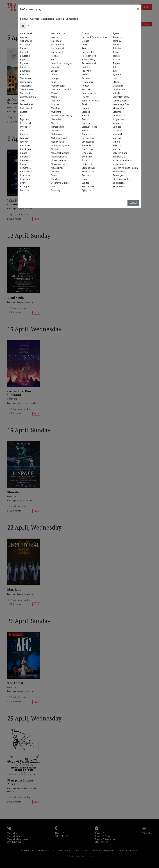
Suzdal (85, 183)
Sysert (116, 33)
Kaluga (24, 153)
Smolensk (87, 153)
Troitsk (116, 59)
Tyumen (117, 74)
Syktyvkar (87, 190)
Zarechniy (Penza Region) (126, 168)
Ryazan (86, 97)
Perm (85, 48)
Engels (24, 112)
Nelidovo (56, 130)
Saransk (86, 112)
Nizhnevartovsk (59, 138)
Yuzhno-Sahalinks (122, 160)
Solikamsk (87, 164)
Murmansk (56, 104)
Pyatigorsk (87, 82)
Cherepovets (27, 89)
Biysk (23, 59)
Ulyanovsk (118, 86)
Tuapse (116, 63)
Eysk (22, 115)
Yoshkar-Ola (119, 157)
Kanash (24, 157)
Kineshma (25, 175)
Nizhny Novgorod (60, 145)
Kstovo (55, 56)
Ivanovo (24, 138)
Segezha (86, 123)
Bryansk (24, 63)
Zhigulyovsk (119, 186)
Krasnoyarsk (57, 52)
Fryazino (24, 119)
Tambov (117, 41)
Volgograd (118, 123)
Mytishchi (56, 112)
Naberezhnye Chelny (61, 115)
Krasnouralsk (58, 48)
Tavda (116, 45)
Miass (54, 93)
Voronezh (118, 134)
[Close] (138, 9)
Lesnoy (55, 71)
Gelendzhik (26, 123)
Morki (54, 97)
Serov (85, 130)
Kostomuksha (58, 33)
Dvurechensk (27, 104)
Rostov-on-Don (90, 93)
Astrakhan (25, 45)
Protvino (86, 71)
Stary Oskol (88, 171)
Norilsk (55, 149)
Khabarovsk (26, 171)
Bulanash (25, 71)
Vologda (117, 127)
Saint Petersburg (90, 101)
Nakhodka (56, 119)
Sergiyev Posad (90, 127)
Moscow (55, 101)
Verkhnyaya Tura (121, 104)
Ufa (115, 78)
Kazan (23, 164)
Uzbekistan (72, 19)
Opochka (55, 179)
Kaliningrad (26, 149)
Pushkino (86, 78)
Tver (115, 71)
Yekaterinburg (120, 153)
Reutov (86, 86)
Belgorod (25, 56)
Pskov (85, 74)
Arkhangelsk (26, 41)
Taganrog (118, 37)
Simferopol (88, 149)
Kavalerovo (26, 160)
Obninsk (55, 171)
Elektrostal (26, 108)
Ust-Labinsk (119, 89)
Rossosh (86, 89)
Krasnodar (56, 41)
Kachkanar (25, 145)
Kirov (23, 183)
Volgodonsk (119, 119)
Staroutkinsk (88, 168)
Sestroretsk (88, 138)
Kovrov (55, 37)
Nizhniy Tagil (57, 142)
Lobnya (55, 78)
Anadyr (24, 37)
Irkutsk (24, 134)
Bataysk (24, 52)
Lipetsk (55, 74)
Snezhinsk (87, 157)
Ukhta (116, 82)
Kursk (54, 59)
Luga (53, 82)
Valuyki (116, 93)
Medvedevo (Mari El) (62, 89)
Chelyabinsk (26, 86)
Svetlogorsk (88, 186)
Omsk (54, 175)
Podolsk (86, 67)
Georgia (35, 19)
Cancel (133, 203)
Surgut (85, 179)
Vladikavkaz (119, 108)
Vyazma (117, 138)
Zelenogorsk (119, 171)
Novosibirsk (57, 168)
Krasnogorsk (57, 45)
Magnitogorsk (58, 86)
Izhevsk (24, 142)
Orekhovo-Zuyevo (60, 183)
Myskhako (56, 108)
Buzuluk (24, 74)
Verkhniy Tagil (120, 101)
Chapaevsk (26, 78)
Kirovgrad (25, 186)
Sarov (85, 119)
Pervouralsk (88, 52)
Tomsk (116, 56)
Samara (86, 108)
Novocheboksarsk (60, 153)
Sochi (85, 160)
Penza (85, 45)
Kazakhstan (47, 19)
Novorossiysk (58, 164)
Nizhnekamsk (58, 134)
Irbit (22, 130)
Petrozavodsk (89, 63)
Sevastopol (88, 142)
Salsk (85, 104)
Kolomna (25, 190)
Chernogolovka (28, 97)
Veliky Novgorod (121, 97)
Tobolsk (117, 48)
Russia (60, 19)
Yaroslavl (118, 149)
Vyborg (116, 142)
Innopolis (25, 127)
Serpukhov (87, 134)
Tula (115, 67)
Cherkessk (25, 93)
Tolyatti (117, 52)
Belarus (24, 19)
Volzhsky (117, 130)
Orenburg (56, 190)
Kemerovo (25, 168)
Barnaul (24, 48)
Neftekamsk (57, 127)
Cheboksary (26, 82)
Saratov (86, 115)
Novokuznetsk (58, 160)
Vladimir (117, 112)
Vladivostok (119, 115)
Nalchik (55, 123)
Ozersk (85, 33)
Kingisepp (25, 179)
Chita (23, 101)
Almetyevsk (26, 33)
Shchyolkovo (88, 145)
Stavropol (87, 175)
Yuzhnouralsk (120, 164)
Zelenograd (119, 183)
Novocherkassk (59, 157)
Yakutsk (117, 145)
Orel (53, 186)
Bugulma (25, 67)
